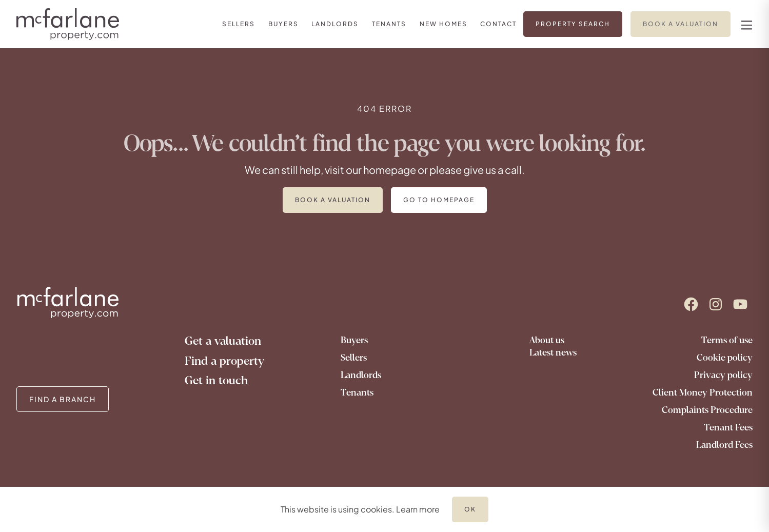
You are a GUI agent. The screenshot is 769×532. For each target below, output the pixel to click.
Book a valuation (333, 200)
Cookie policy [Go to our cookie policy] (725, 358)
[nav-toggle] (745, 24)
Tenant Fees (728, 427)
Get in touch (216, 380)
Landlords (361, 375)
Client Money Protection (703, 392)
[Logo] (71, 24)
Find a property (224, 361)
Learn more (418, 509)
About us (547, 340)
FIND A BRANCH (63, 399)
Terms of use (727, 340)
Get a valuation (223, 341)
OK (470, 509)
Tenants (357, 392)
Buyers (354, 340)
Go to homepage (439, 200)
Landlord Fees (724, 445)
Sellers (354, 358)
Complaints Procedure (707, 410)
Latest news (553, 352)
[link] (239, 24)
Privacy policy (723, 375)
